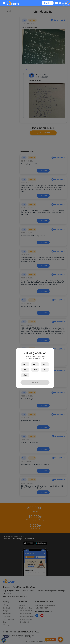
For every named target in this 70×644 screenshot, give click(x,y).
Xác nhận (35, 382)
